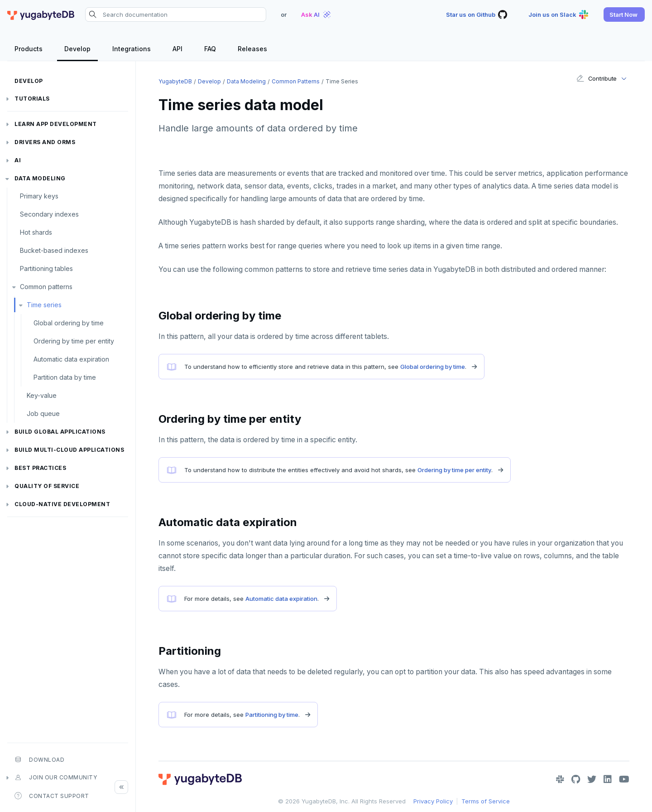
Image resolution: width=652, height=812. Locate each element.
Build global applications (60, 432)
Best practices (40, 468)
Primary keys (39, 196)
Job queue (43, 413)
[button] (624, 14)
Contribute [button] (597, 78)
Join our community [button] (56, 778)
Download (39, 759)
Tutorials (32, 99)
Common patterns (46, 287)
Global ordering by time (69, 323)
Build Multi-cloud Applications (69, 450)
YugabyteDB (175, 81)
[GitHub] (576, 779)
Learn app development (56, 124)
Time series (44, 305)
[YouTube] (624, 779)
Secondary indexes (49, 214)
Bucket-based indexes (54, 250)
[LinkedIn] (608, 779)
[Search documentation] (176, 14)
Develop (29, 81)
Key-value (42, 395)
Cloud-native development (62, 504)
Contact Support (52, 796)
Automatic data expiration (71, 359)
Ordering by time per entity (74, 341)
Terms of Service (486, 801)
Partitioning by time (272, 715)
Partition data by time (65, 377)
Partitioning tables (46, 268)
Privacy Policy (433, 801)
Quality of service (47, 486)
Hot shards (36, 232)
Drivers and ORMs (45, 142)
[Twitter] (592, 779)
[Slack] (560, 779)
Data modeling (40, 178)
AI (18, 160)
